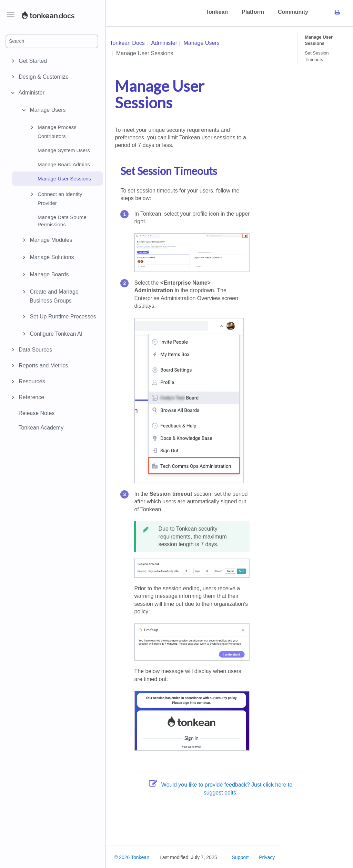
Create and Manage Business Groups (49, 296)
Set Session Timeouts (317, 56)
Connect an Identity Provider (55, 198)
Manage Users (43, 110)
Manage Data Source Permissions (62, 221)
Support (240, 857)
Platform (253, 12)
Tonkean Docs (127, 43)
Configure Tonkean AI (51, 334)
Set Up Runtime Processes (58, 317)
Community (293, 12)
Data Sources (34, 350)
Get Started (32, 61)
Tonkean (217, 12)
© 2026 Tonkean (132, 857)
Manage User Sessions (64, 179)
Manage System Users (64, 150)
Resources (31, 382)
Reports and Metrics (42, 366)
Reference (30, 397)
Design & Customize (43, 77)
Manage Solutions (47, 257)
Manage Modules (46, 240)
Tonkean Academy (41, 428)
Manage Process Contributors (52, 131)
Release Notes (36, 413)
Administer (31, 93)
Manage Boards (44, 275)
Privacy (267, 857)
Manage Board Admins (64, 164)
